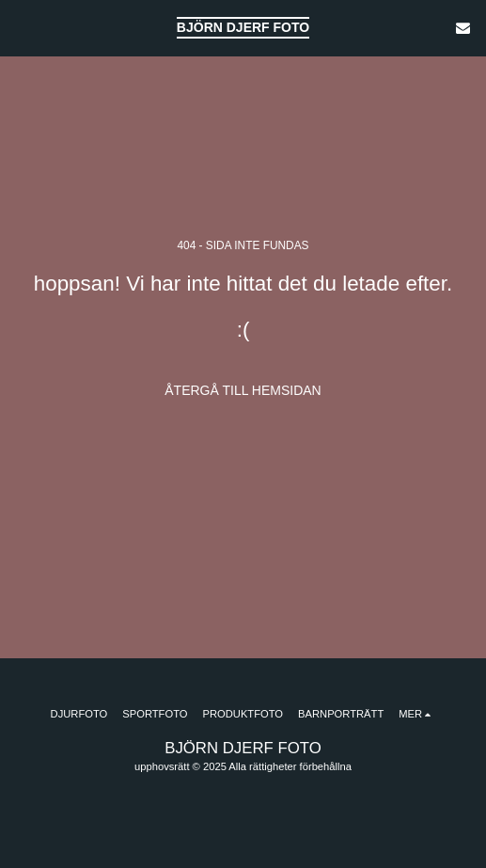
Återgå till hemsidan (243, 390)
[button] (21, 27)
